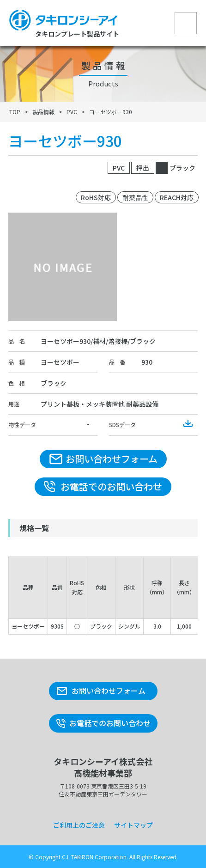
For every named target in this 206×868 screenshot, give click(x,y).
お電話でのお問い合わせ (111, 486)
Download (188, 424)
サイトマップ (133, 825)
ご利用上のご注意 (79, 825)
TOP (15, 112)
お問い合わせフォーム (112, 459)
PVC (72, 112)
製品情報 (43, 112)
